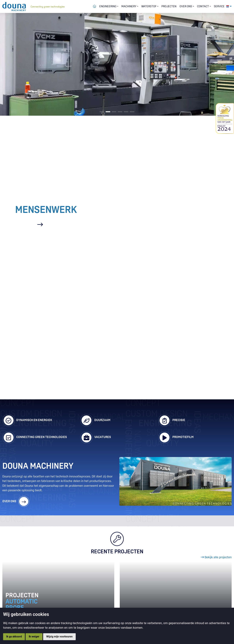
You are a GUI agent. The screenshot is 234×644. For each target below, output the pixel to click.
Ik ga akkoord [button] (14, 637)
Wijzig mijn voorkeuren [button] (59, 637)
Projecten (169, 7)
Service (219, 7)
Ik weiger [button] (34, 637)
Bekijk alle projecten (216, 557)
